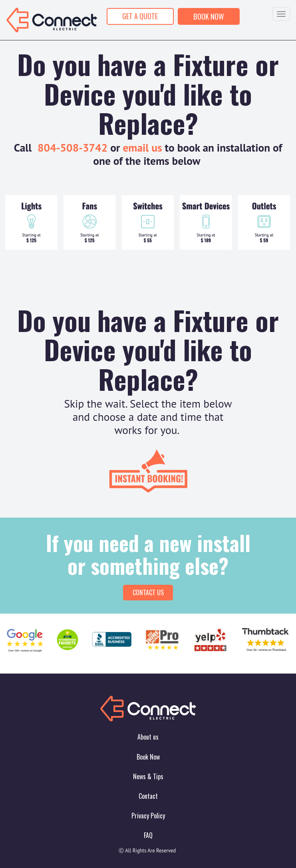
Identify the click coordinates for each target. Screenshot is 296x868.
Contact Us (148, 592)
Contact (148, 796)
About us (148, 737)
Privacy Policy (148, 816)
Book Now (148, 757)
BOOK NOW (209, 16)
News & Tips (148, 776)
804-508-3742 (73, 148)
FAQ (148, 835)
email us (142, 148)
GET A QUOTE (140, 16)
